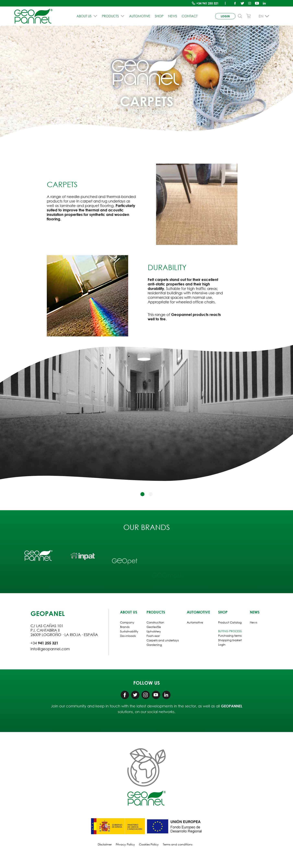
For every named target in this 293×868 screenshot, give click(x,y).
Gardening (154, 645)
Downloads (128, 636)
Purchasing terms (230, 636)
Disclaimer (105, 844)
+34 (207, 3)
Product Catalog (230, 622)
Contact (190, 16)
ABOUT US (87, 16)
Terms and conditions (178, 844)
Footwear (153, 636)
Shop (159, 16)
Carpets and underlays (163, 640)
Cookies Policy (149, 844)
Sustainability (129, 631)
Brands (125, 627)
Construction (155, 622)
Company (127, 622)
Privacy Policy (125, 844)
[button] (142, 494)
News (173, 16)
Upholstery (154, 631)
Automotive (140, 16)
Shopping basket (230, 640)
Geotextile (154, 627)
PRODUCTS (113, 16)
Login (222, 644)
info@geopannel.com (50, 649)
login (225, 16)
